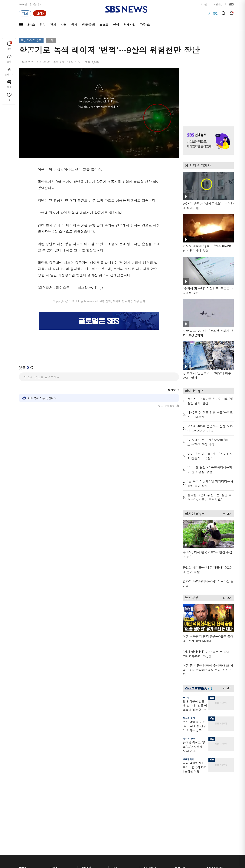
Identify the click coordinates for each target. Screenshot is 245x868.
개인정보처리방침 (86, 845)
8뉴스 (31, 25)
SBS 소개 (26, 845)
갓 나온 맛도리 (152, 815)
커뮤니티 (211, 793)
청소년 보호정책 (186, 867)
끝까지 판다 (119, 819)
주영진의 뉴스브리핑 (61, 802)
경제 (53, 25)
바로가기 (180, 778)
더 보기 (226, 513)
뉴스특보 (55, 821)
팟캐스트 (211, 789)
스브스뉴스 (150, 808)
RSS (177, 807)
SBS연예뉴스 (215, 808)
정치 (43, 25)
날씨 (178, 784)
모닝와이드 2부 (31, 40)
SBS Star (213, 814)
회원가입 (218, 4)
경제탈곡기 (188, 759)
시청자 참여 (48, 845)
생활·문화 (88, 25)
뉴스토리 (55, 816)
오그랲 (186, 698)
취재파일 (130, 25)
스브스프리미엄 (215, 778)
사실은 (116, 784)
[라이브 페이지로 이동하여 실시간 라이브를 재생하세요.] (40, 13)
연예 (116, 25)
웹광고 (66, 845)
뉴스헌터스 (56, 789)
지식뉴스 (211, 784)
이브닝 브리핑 (89, 789)
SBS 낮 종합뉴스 (91, 819)
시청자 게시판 (183, 811)
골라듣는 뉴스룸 (90, 805)
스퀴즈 (210, 798)
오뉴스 (54, 807)
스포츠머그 (150, 784)
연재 (115, 778)
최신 (21, 784)
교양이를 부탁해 (153, 793)
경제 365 (118, 798)
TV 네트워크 (26, 821)
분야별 (23, 778)
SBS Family (167, 845)
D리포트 (117, 802)
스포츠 (104, 25)
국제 (74, 25)
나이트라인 (56, 811)
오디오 (85, 799)
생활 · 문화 (25, 807)
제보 (178, 789)
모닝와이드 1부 (59, 793)
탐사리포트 (119, 812)
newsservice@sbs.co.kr (130, 863)
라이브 (179, 793)
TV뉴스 (145, 25)
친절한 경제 (119, 793)
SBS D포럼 (214, 819)
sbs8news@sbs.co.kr (132, 858)
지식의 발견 (189, 718)
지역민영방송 (191, 845)
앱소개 (179, 802)
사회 (64, 25)
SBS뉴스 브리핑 (90, 815)
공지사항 (180, 822)
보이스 (85, 810)
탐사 (115, 824)
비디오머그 (150, 778)
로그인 (204, 4)
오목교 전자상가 (153, 819)
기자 (178, 798)
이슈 (21, 825)
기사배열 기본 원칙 (165, 867)
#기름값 (213, 13)
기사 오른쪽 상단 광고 (207, 92)
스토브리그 (150, 798)
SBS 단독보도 (120, 789)
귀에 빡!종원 (151, 789)
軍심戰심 (86, 784)
